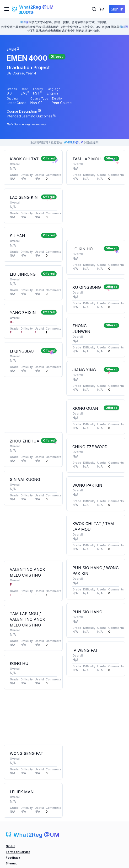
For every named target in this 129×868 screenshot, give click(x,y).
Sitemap (12, 863)
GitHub (11, 846)
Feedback (13, 858)
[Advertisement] (33, 405)
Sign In (117, 9)
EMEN (17, 58)
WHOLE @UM (73, 142)
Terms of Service (18, 852)
